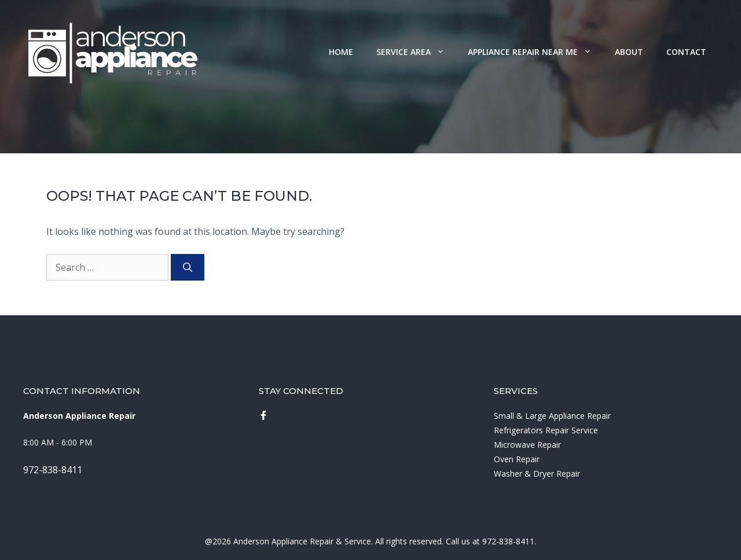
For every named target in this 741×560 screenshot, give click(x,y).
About (629, 52)
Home (341, 52)
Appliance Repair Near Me (535, 52)
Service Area (416, 52)
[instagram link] (263, 415)
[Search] (188, 267)
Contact (686, 52)
